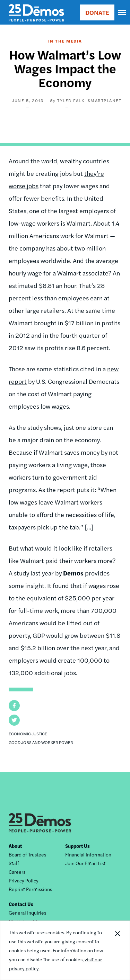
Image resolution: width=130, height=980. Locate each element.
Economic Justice (28, 734)
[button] (14, 706)
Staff (14, 863)
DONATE (97, 12)
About (15, 846)
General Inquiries (27, 913)
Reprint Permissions (30, 889)
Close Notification (117, 950)
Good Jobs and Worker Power (41, 742)
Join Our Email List (85, 863)
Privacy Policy (24, 880)
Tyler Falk (71, 100)
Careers (17, 872)
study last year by (49, 573)
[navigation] (122, 12)
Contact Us (21, 904)
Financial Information (88, 854)
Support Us (77, 846)
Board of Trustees (27, 854)
